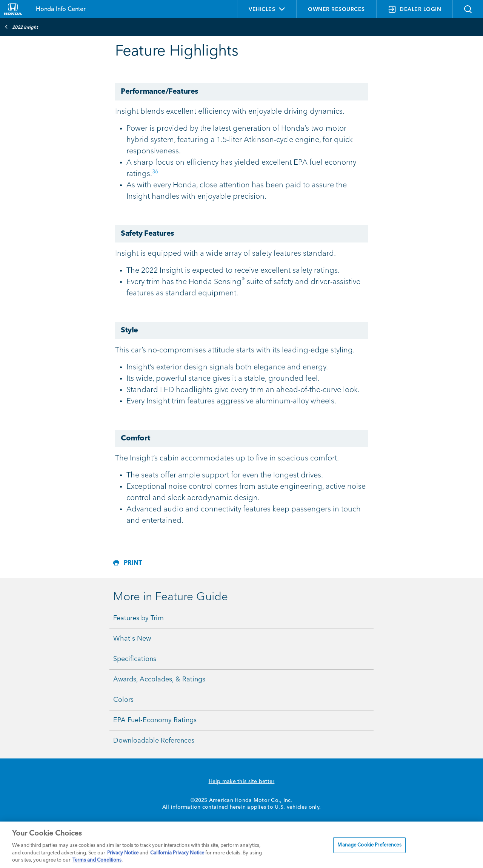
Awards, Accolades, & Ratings (159, 680)
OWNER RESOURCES (336, 9)
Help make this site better (242, 782)
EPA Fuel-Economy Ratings (155, 720)
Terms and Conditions (97, 860)
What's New (132, 639)
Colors (123, 700)
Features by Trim (138, 618)
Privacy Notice (123, 853)
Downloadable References (154, 741)
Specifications (135, 659)
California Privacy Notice (177, 853)
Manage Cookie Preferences (369, 845)
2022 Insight (21, 27)
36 (155, 172)
